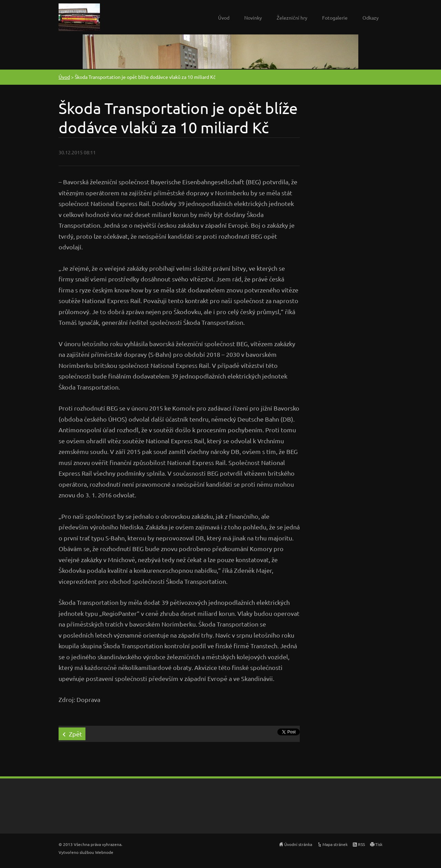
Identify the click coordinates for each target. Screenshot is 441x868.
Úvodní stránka (298, 844)
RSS (361, 844)
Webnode (104, 852)
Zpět (75, 734)
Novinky (253, 18)
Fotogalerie (335, 18)
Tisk (379, 844)
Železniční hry (292, 18)
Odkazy (371, 18)
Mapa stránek (335, 844)
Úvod (224, 18)
